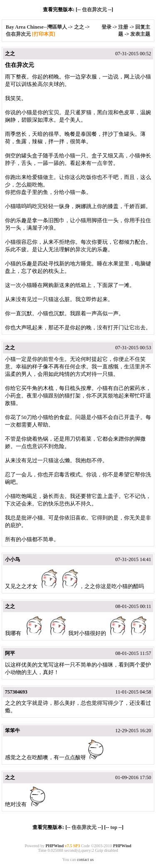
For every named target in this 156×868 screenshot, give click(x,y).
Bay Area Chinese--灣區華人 (36, 27)
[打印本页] (44, 34)
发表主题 (140, 34)
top (114, 827)
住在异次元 (94, 10)
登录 (106, 27)
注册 (123, 27)
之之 (79, 27)
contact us (85, 859)
